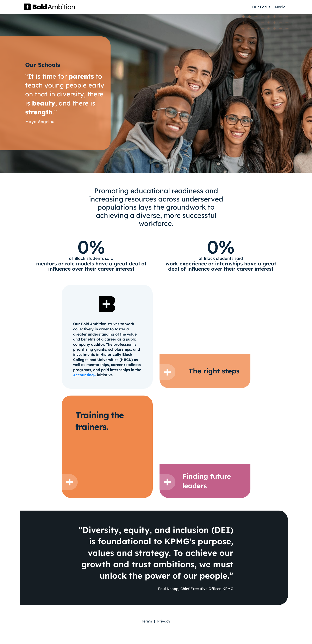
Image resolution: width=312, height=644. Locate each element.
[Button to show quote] (167, 372)
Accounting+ (85, 375)
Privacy (164, 621)
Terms (147, 621)
